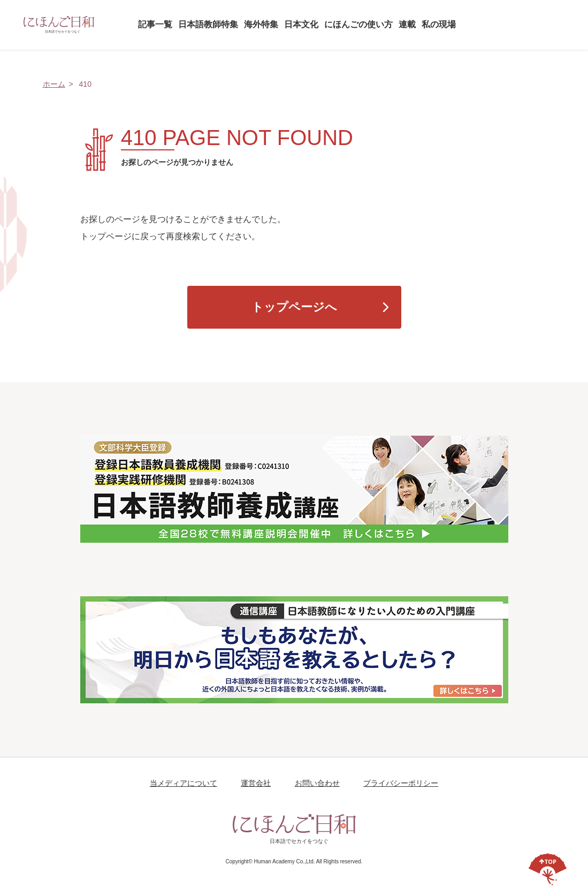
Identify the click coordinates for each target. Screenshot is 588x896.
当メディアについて (184, 783)
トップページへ (294, 307)
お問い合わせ (317, 783)
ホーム (54, 84)
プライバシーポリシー (401, 783)
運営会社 (256, 783)
